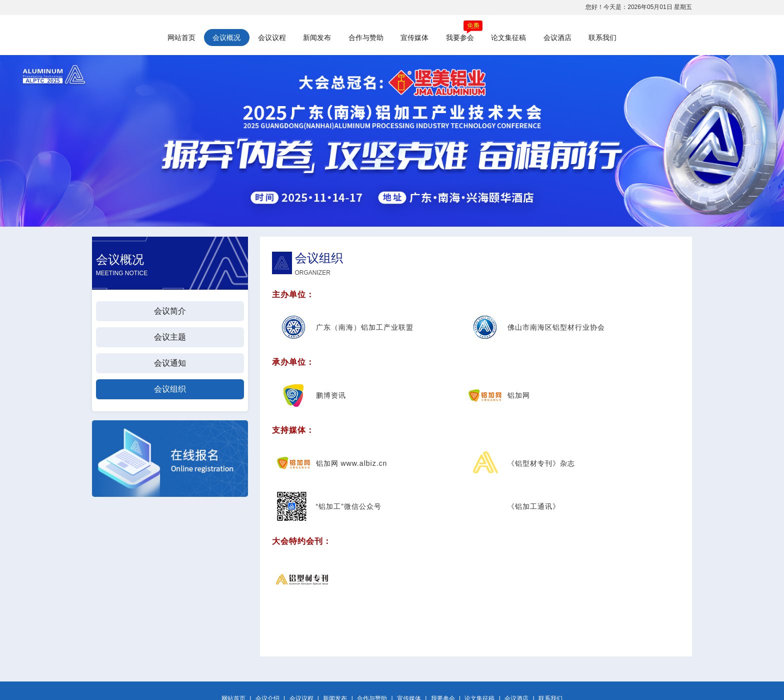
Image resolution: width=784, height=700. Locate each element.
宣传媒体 (414, 38)
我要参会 (460, 38)
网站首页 (181, 38)
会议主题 (170, 337)
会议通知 (170, 363)
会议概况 (226, 38)
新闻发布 (317, 38)
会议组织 (170, 389)
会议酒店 (557, 38)
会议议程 (272, 38)
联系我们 (602, 38)
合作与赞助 (366, 38)
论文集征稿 (508, 38)
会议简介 (170, 311)
